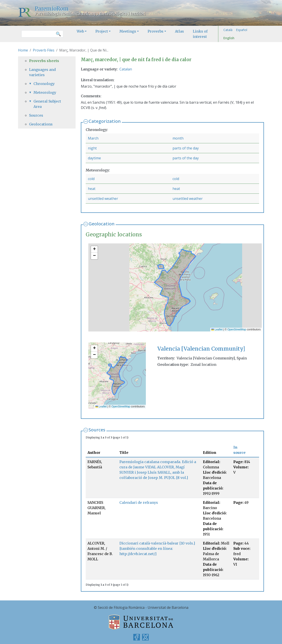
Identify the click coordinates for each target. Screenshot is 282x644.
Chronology (44, 84)
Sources (97, 430)
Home (23, 50)
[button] (94, 249)
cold (91, 179)
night (92, 148)
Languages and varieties (42, 72)
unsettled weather (103, 199)
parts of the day (186, 148)
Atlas (179, 31)
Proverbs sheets (44, 61)
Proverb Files (44, 50)
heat (92, 189)
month (178, 138)
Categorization (105, 121)
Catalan (126, 69)
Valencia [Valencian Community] (201, 349)
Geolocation (102, 224)
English (229, 38)
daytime (94, 158)
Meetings (128, 31)
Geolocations (41, 124)
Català (228, 30)
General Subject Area (47, 104)
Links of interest (200, 34)
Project (102, 31)
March (93, 138)
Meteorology (45, 92)
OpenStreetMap (237, 329)
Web (80, 31)
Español (242, 30)
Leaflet (217, 329)
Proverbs (156, 31)
